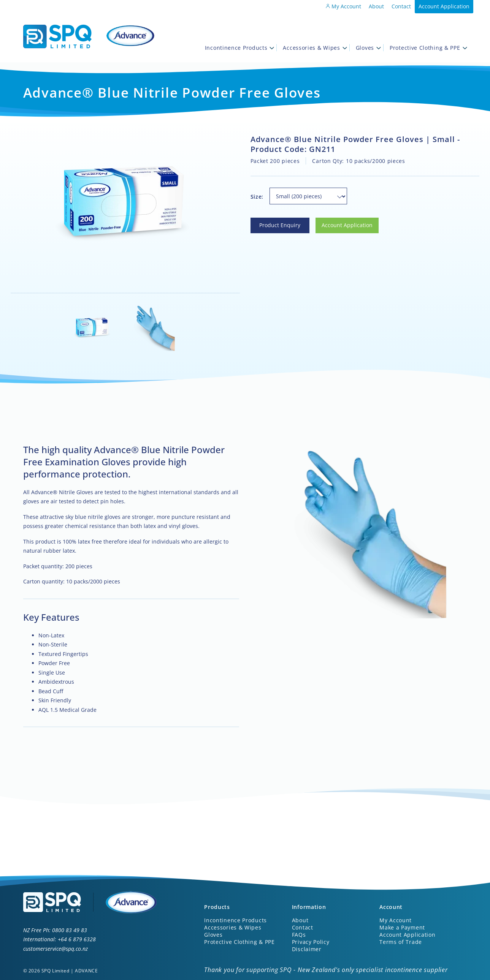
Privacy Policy (311, 942)
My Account (343, 6)
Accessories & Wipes (315, 48)
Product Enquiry (271, 222)
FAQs (299, 935)
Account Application (444, 6)
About (376, 6)
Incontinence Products (240, 48)
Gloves (368, 48)
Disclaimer (307, 949)
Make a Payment (402, 927)
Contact (401, 6)
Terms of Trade (401, 942)
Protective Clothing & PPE (428, 48)
